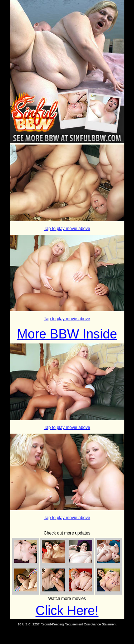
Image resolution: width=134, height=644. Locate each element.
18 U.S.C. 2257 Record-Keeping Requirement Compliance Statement (67, 624)
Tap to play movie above (67, 229)
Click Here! (67, 611)
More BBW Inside (67, 334)
